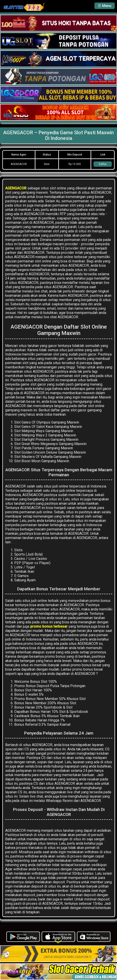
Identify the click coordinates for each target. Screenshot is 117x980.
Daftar (103, 164)
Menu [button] (107, 6)
